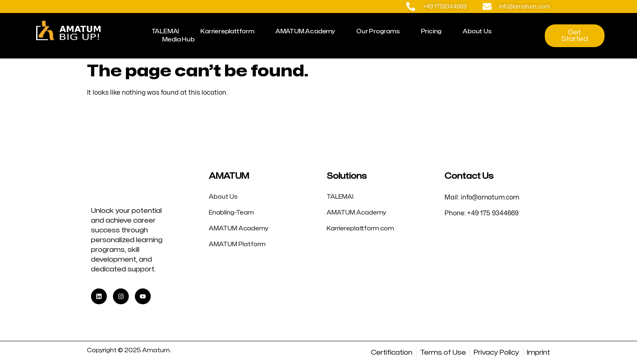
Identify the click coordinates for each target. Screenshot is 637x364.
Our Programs (378, 31)
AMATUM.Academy (305, 31)
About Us (477, 31)
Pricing (431, 31)
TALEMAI (166, 31)
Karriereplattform (227, 31)
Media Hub (178, 40)
